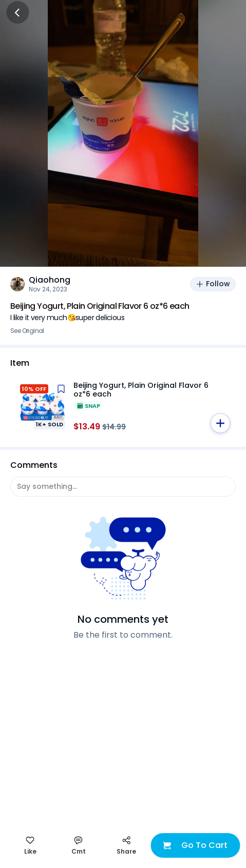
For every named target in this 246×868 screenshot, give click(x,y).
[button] (220, 423)
